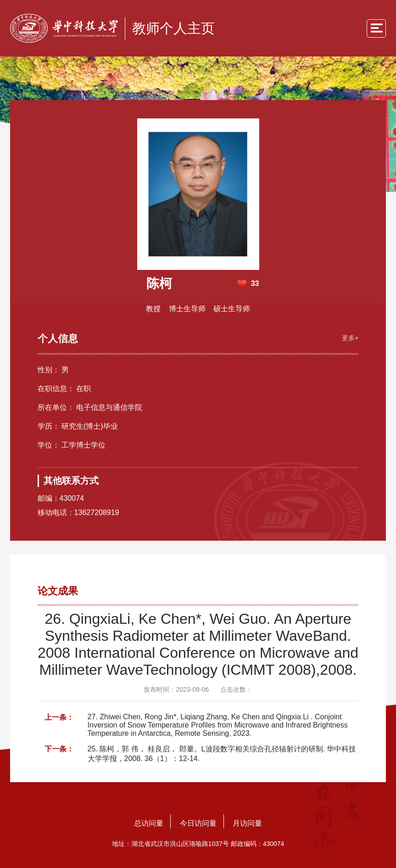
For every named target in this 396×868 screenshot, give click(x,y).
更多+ (350, 338)
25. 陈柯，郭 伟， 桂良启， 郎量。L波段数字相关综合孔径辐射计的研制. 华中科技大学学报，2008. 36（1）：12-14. (222, 754)
